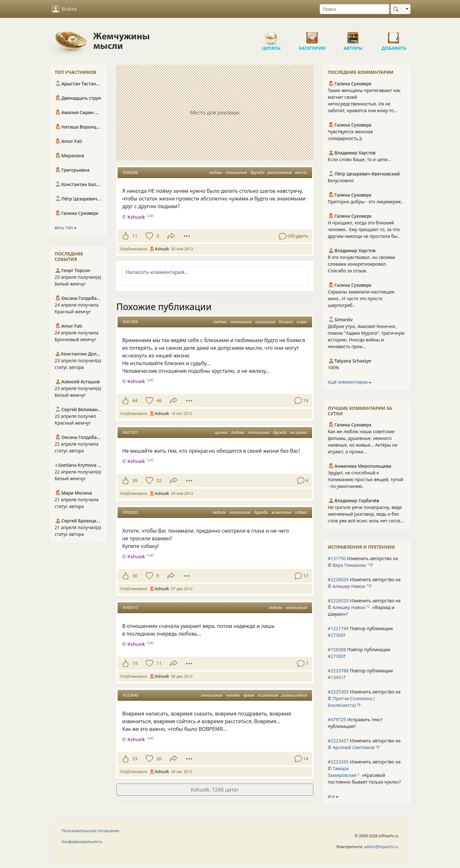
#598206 (130, 172)
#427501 (130, 432)
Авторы (353, 35)
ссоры (302, 322)
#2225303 (338, 692)
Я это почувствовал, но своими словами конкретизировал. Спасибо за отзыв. (361, 264)
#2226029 (338, 579)
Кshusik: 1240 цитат (215, 790)
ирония (221, 432)
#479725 (337, 719)
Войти (64, 9)
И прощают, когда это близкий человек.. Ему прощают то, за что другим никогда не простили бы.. (364, 229)
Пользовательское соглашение (91, 831)
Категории (312, 35)
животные (281, 512)
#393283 (130, 512)
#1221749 (338, 628)
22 (159, 480)
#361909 (130, 322)
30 (135, 576)
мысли (301, 172)
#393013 (130, 608)
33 (135, 759)
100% (333, 368)
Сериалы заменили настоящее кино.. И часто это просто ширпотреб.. (361, 298)
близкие (286, 322)
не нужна (299, 432)
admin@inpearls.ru (381, 847)
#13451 (336, 677)
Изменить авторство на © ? (363, 562)
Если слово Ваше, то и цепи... (359, 159)
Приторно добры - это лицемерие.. (366, 202)
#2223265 (338, 762)
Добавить (394, 35)
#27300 (336, 635)
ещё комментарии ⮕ (349, 382)
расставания (280, 172)
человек (233, 695)
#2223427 (338, 741)
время (249, 695)
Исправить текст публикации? (355, 723)
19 (135, 663)
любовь (215, 172)
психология (265, 322)
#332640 (130, 695)
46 (159, 400)
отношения (236, 172)
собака (301, 512)
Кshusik (136, 217)
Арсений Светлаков (353, 747)
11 (135, 236)
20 (159, 759)
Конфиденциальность (82, 842)
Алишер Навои (349, 586)
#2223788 (338, 671)
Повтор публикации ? (360, 632)
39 (135, 480)
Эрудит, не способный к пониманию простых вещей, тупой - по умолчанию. (365, 479)
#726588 (337, 649)
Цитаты (271, 35)
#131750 (337, 558)
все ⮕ (333, 796)
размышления (294, 695)
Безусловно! (341, 180)
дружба (257, 172)
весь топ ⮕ (65, 227)
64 (135, 400)
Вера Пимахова (349, 565)
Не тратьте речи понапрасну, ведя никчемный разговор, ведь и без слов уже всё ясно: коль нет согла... (366, 514)
